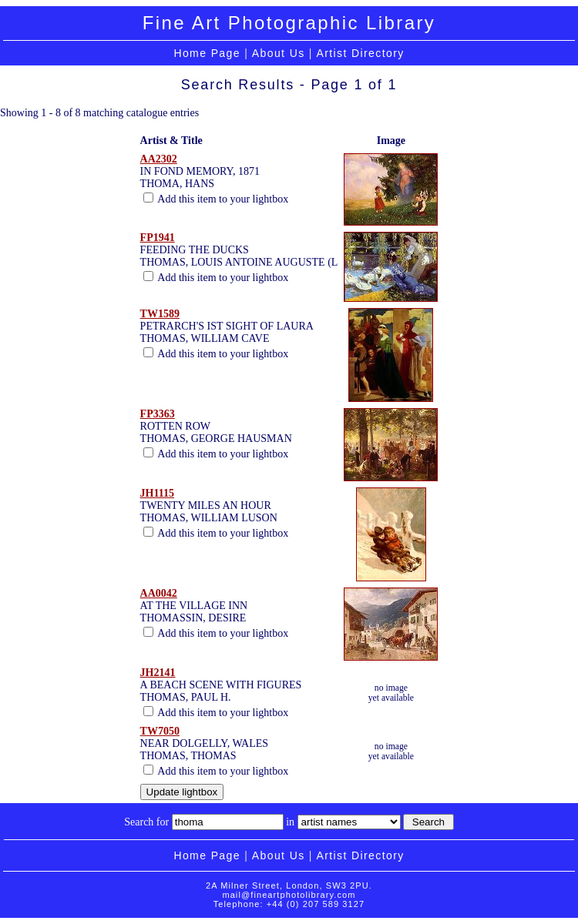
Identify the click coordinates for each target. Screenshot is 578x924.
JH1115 (157, 493)
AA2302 (159, 159)
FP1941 (158, 238)
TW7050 (160, 731)
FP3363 (158, 414)
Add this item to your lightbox (216, 199)
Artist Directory (360, 53)
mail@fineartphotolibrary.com (289, 895)
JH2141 (158, 673)
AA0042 (159, 593)
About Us (279, 53)
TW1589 (160, 314)
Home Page (207, 53)
